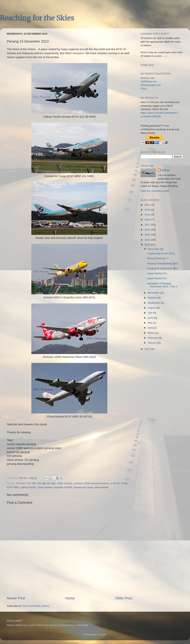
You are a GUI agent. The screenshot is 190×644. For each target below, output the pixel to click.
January (153, 343)
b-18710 (115, 483)
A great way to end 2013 (161, 253)
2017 (148, 225)
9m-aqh (51, 483)
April (151, 328)
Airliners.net (147, 78)
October (153, 298)
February (153, 338)
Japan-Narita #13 (157, 278)
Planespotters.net (151, 85)
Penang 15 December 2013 (163, 268)
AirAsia (68, 483)
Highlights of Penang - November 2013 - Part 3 (162, 285)
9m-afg (41, 483)
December (154, 249)
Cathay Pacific (28, 487)
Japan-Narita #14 (157, 273)
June (151, 318)
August (152, 308)
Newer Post (16, 598)
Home (70, 598)
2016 (148, 230)
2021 (148, 205)
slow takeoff (101, 487)
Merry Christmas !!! (158, 258)
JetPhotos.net (148, 81)
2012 (148, 349)
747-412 (21, 483)
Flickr (144, 89)
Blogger (102, 634)
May (150, 323)
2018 (148, 220)
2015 (148, 235)
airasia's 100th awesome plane (91, 483)
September (154, 303)
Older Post (124, 598)
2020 (148, 210)
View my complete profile (155, 191)
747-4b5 (31, 483)
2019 (148, 215)
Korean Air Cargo (83, 487)
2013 (148, 245)
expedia (58, 487)
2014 (148, 240)
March (152, 333)
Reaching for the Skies (37, 18)
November (154, 293)
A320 (60, 483)
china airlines (45, 487)
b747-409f (13, 487)
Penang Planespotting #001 (163, 263)
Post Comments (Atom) (36, 606)
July (150, 313)
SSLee (165, 170)
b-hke (124, 483)
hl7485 (68, 487)
